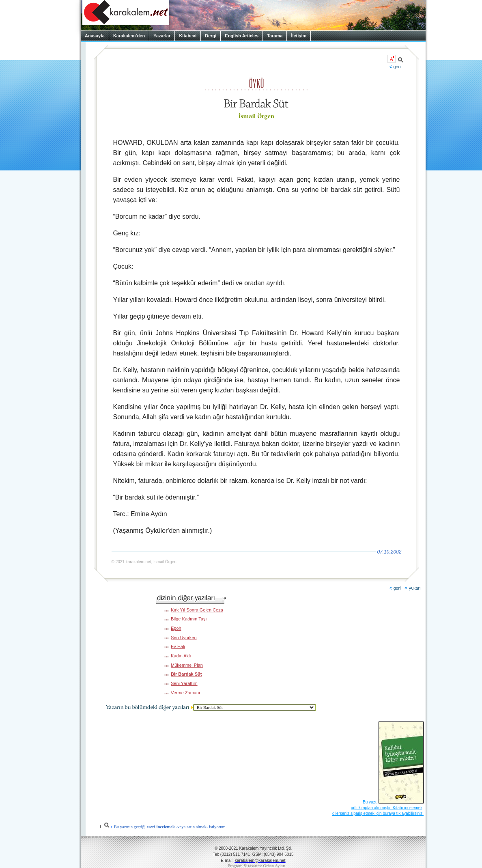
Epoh (176, 628)
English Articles (242, 36)
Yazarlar (162, 36)
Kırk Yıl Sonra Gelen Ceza (197, 610)
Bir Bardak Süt (186, 674)
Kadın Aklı (181, 656)
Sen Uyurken (184, 638)
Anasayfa (95, 36)
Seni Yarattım (184, 683)
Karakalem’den (129, 36)
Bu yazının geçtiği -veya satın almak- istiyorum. (165, 827)
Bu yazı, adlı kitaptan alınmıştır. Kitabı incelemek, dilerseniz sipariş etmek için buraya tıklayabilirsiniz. (378, 808)
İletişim (299, 36)
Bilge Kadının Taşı (189, 619)
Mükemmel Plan (187, 665)
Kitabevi (188, 36)
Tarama (275, 36)
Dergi (211, 36)
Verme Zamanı (185, 693)
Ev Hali (178, 646)
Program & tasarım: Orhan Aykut (256, 866)
